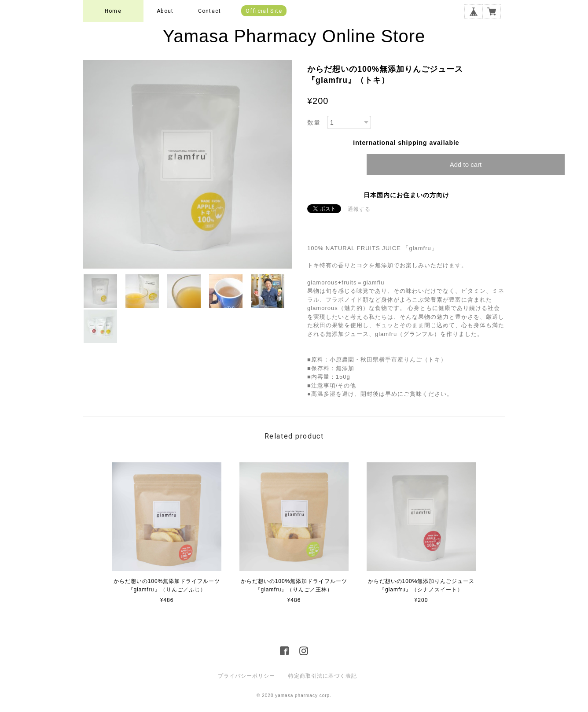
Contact (209, 11)
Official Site (264, 11)
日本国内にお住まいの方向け (406, 195)
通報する (359, 209)
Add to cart (466, 164)
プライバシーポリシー (246, 676)
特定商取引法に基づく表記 (323, 676)
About (165, 11)
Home (113, 11)
